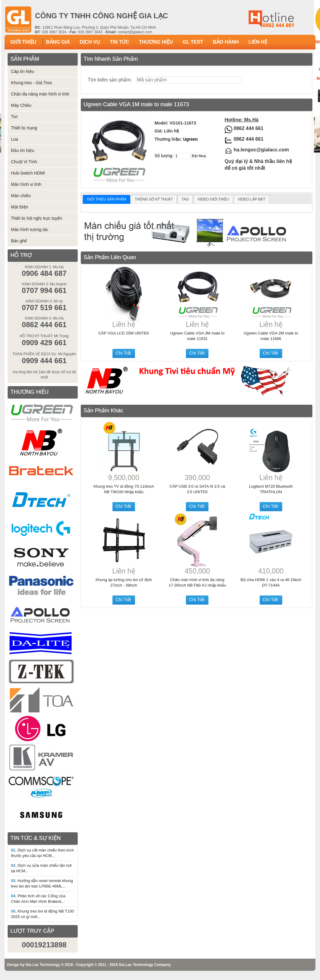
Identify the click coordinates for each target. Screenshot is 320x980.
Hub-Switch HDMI (28, 173)
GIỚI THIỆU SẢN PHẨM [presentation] (107, 199)
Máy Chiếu (21, 105)
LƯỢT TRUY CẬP (32, 931)
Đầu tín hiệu (23, 150)
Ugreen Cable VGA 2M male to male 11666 (271, 336)
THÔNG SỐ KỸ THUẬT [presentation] (154, 199)
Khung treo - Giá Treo (32, 83)
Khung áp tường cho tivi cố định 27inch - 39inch (124, 582)
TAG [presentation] (185, 199)
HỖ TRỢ (21, 255)
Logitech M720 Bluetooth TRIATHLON (271, 489)
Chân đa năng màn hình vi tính (40, 94)
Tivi (14, 117)
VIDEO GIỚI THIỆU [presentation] (213, 199)
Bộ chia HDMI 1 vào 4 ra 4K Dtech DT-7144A (271, 582)
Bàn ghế (19, 241)
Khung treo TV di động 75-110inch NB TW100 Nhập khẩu (124, 489)
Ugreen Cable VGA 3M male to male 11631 (197, 336)
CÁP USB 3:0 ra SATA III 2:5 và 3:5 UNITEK (197, 489)
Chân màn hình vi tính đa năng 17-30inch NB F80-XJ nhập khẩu (197, 582)
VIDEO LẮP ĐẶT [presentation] (251, 199)
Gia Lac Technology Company (145, 965)
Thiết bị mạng (24, 128)
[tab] (107, 200)
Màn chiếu (21, 196)
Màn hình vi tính (26, 184)
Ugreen (190, 139)
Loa (14, 139)
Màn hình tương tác (30, 230)
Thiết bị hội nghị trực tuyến (37, 218)
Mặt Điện (20, 207)
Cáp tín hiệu (23, 71)
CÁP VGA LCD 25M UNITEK (124, 333)
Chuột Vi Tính (24, 162)
